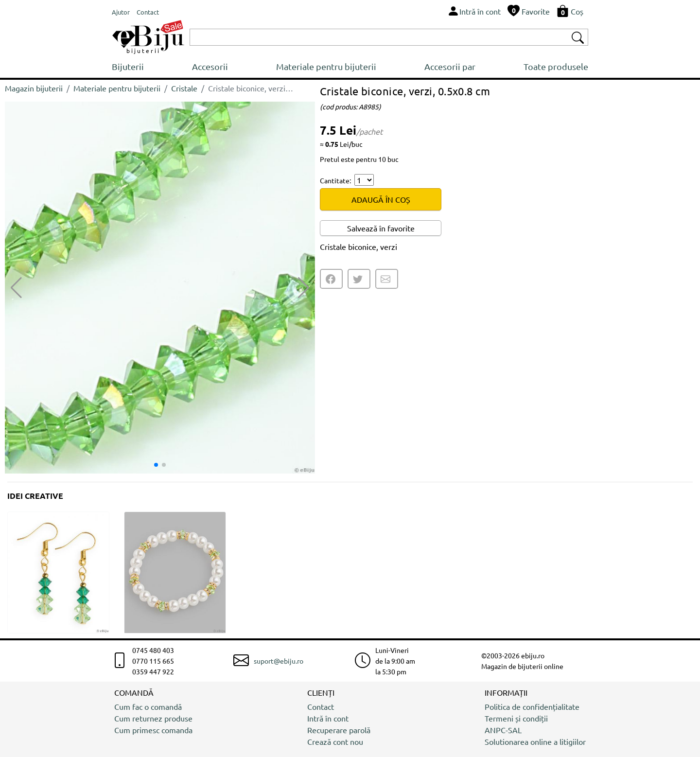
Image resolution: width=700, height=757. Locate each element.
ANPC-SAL (503, 730)
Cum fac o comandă (148, 706)
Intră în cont (328, 718)
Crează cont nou (335, 741)
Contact (321, 706)
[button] (304, 288)
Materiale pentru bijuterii (326, 66)
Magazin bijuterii (34, 88)
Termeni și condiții (516, 718)
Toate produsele (556, 66)
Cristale (184, 88)
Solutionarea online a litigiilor (535, 741)
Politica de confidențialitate (532, 706)
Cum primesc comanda (153, 730)
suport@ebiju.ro (279, 661)
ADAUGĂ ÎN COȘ (381, 199)
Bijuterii (128, 66)
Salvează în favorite (381, 228)
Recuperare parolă (339, 730)
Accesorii (210, 66)
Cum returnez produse (153, 718)
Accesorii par (450, 66)
